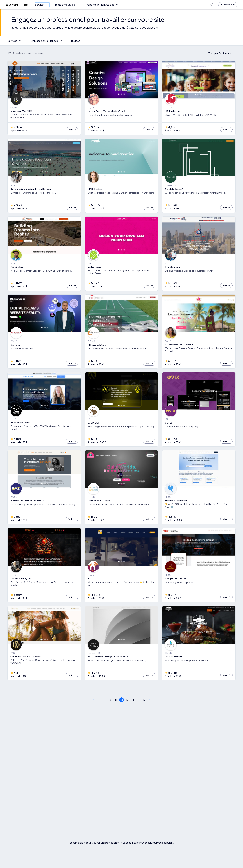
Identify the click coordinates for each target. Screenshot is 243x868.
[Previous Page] (94, 710)
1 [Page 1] (99, 710)
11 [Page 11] (116, 710)
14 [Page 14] (133, 710)
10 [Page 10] (110, 710)
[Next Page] (149, 710)
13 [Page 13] (127, 710)
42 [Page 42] (144, 710)
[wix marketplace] (18, 5)
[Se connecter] (228, 5)
